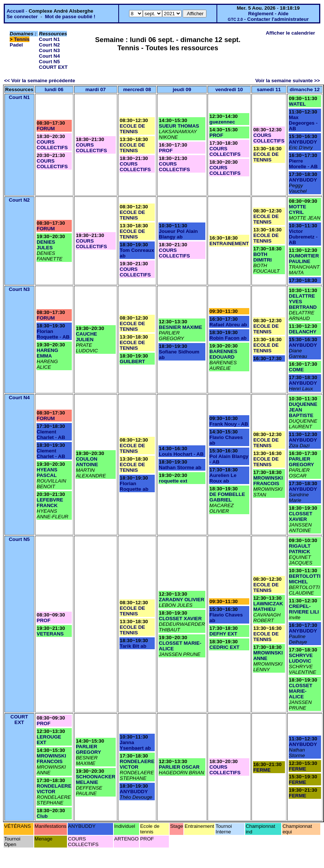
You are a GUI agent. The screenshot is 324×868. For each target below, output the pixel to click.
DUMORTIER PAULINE (304, 259)
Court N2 (49, 45)
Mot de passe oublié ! (70, 17)
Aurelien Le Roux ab (223, 478)
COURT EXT (53, 67)
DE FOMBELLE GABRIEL (227, 497)
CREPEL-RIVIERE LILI (304, 609)
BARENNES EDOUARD (223, 354)
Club (42, 816)
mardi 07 (95, 89)
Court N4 (49, 56)
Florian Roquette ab (134, 486)
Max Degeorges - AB (303, 123)
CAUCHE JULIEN (86, 337)
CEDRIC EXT (224, 647)
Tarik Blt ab (133, 646)
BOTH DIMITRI (263, 257)
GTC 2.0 (235, 19)
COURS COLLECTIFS (52, 145)
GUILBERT (132, 361)
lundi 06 (54, 89)
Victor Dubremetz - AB (303, 237)
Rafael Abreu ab (228, 325)
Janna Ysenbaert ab (135, 745)
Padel (16, 45)
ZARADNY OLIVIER (182, 600)
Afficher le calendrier (290, 33)
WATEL (298, 104)
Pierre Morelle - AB (303, 164)
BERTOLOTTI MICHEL (305, 579)
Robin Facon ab (228, 338)
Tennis (22, 39)
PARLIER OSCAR (179, 767)
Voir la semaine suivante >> (288, 81)
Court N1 (49, 39)
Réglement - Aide (268, 14)
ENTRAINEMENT (229, 244)
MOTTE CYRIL (298, 209)
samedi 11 (269, 89)
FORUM (46, 129)
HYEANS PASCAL (47, 473)
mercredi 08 (137, 89)
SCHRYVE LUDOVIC (301, 658)
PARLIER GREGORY (302, 462)
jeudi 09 (182, 89)
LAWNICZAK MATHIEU (268, 606)
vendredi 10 (229, 89)
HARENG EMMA (48, 353)
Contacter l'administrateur (278, 19)
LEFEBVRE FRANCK (50, 503)
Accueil (15, 11)
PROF (166, 150)
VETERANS (50, 634)
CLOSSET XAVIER (301, 516)
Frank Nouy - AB (229, 424)
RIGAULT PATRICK (300, 549)
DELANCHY (303, 332)
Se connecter (22, 17)
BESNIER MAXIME (180, 327)
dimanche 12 (305, 89)
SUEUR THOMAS (179, 126)
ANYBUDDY (303, 142)
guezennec (222, 122)
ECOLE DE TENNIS (132, 129)
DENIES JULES (46, 245)
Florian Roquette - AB (53, 334)
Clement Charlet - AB (51, 435)
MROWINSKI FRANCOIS (268, 481)
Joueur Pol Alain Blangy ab (178, 234)
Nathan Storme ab (180, 467)
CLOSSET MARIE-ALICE (301, 691)
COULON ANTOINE (87, 462)
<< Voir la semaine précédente (40, 81)
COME (296, 370)
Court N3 (49, 50)
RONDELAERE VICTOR (54, 789)
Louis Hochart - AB (181, 454)
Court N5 (49, 62)
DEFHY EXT (223, 634)
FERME (262, 770)
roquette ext (173, 481)
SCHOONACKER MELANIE (96, 779)
